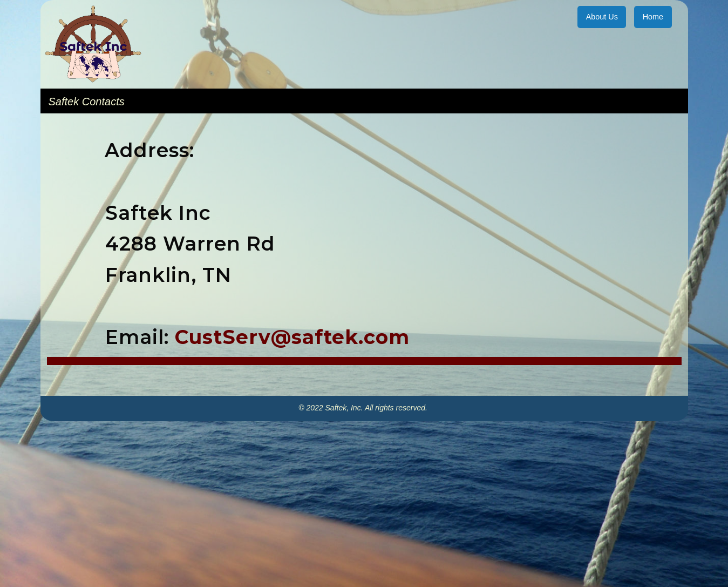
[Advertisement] (364, 508)
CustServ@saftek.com (292, 337)
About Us (602, 17)
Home (653, 17)
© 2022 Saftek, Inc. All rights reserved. (364, 408)
